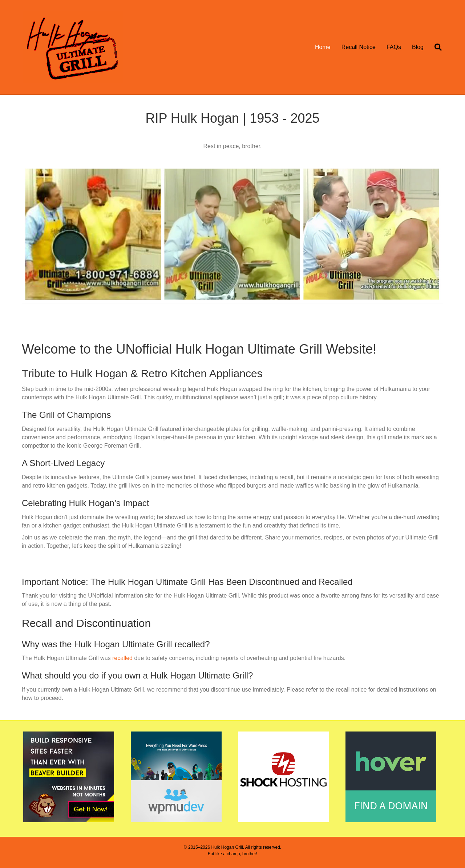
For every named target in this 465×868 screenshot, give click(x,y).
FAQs (394, 47)
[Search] (435, 47)
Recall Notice (359, 47)
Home (323, 47)
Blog (418, 47)
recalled (122, 658)
